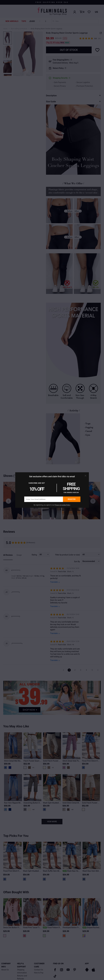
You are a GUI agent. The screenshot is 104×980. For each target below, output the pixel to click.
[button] (85, 476)
